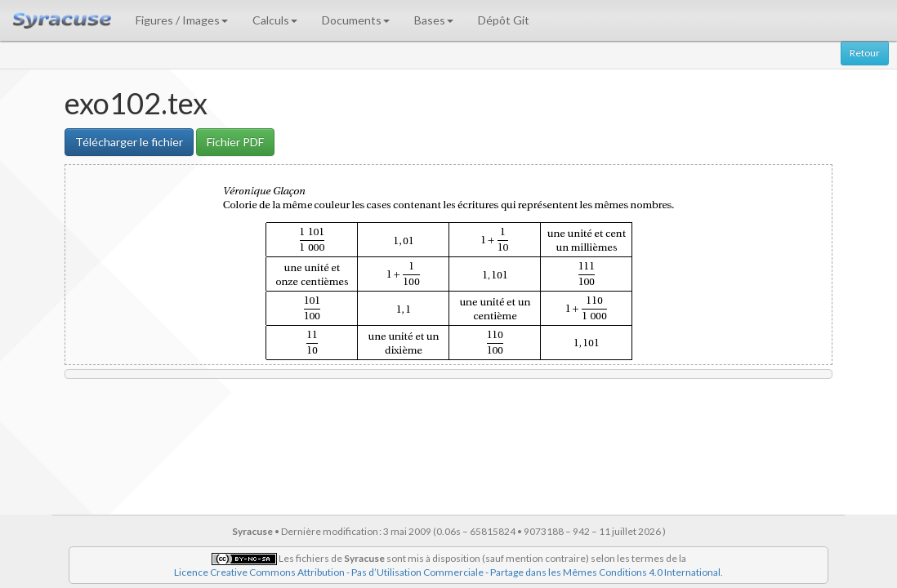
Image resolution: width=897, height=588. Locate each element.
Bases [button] (434, 20)
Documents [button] (356, 20)
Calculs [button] (275, 20)
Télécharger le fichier (129, 142)
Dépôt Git (504, 20)
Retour (865, 53)
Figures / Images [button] (182, 20)
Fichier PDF (235, 142)
